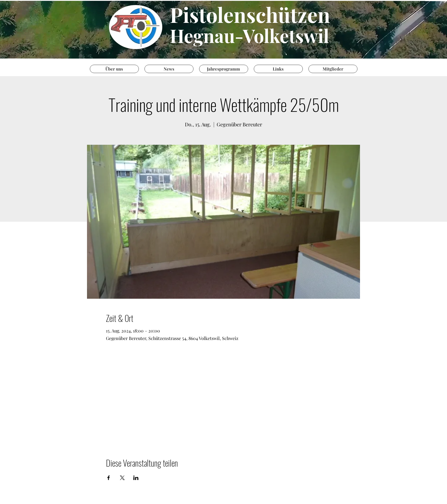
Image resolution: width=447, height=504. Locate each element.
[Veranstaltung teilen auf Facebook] (109, 478)
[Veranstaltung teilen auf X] (122, 478)
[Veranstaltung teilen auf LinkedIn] (136, 478)
